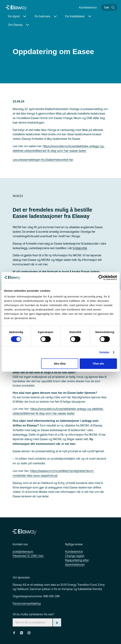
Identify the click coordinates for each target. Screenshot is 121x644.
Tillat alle (98, 364)
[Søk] (109, 7)
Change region (75, 556)
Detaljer (105, 352)
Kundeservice (88, 7)
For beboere (43, 16)
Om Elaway (15, 25)
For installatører (75, 16)
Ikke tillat (60, 364)
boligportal (80, 248)
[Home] (16, 7)
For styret (14, 16)
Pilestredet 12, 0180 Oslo (28, 556)
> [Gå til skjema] (57, 622)
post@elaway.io (23, 551)
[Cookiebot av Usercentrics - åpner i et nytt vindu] (101, 278)
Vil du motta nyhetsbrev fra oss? (33, 614)
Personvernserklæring (27, 603)
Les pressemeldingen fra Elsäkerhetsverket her (43, 160)
